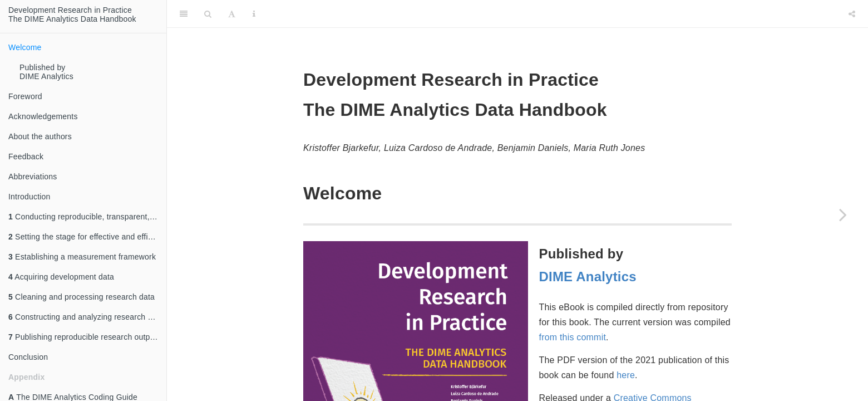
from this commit (573, 337)
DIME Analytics (588, 277)
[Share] (852, 14)
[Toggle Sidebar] (184, 14)
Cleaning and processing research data (82, 297)
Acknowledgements (43, 116)
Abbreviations (33, 177)
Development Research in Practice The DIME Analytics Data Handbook (72, 14)
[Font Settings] (232, 14)
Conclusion (28, 357)
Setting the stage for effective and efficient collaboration (87, 237)
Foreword (25, 96)
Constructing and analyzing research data (86, 317)
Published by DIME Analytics (46, 72)
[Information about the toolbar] (254, 14)
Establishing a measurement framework (82, 257)
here (626, 375)
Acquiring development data (61, 277)
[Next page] (843, 214)
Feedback (26, 157)
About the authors (40, 136)
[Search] (208, 14)
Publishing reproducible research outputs (85, 337)
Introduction (29, 197)
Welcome (25, 47)
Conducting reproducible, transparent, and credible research (87, 217)
